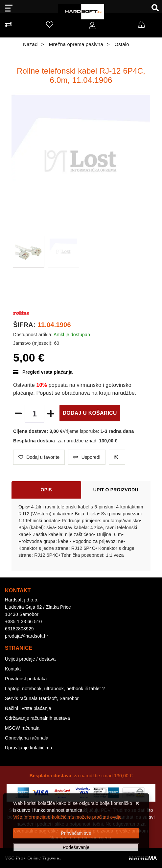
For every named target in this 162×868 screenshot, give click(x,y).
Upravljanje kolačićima (29, 748)
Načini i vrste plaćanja (28, 708)
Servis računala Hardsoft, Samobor (42, 698)
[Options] (76, 847)
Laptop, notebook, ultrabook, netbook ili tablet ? (55, 689)
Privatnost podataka (26, 679)
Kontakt (13, 669)
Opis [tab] (46, 490)
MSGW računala (22, 728)
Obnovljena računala (27, 738)
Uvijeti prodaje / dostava (30, 659)
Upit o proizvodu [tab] (116, 490)
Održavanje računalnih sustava (37, 718)
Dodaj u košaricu (90, 413)
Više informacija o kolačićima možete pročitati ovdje (67, 817)
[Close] (76, 833)
